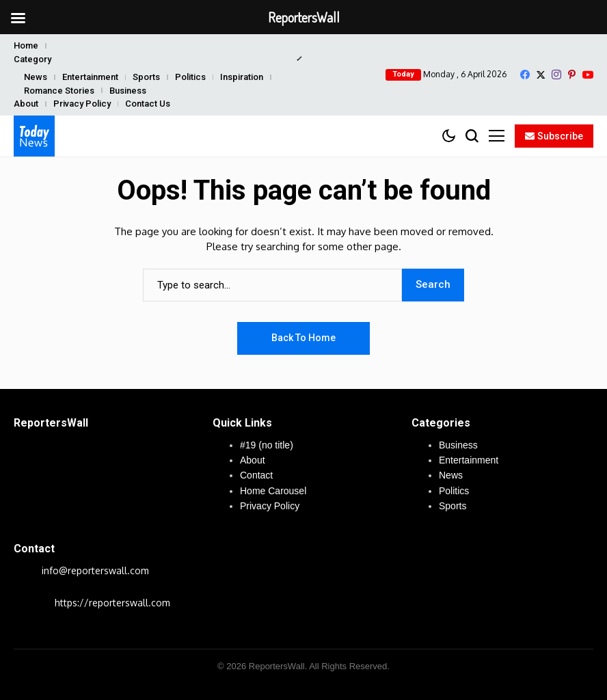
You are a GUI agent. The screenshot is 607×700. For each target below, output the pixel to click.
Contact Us (148, 104)
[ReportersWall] (34, 136)
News (36, 77)
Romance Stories (59, 91)
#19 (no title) (267, 445)
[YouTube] (588, 75)
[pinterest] (572, 75)
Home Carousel (273, 491)
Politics (190, 77)
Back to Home (303, 338)
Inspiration (242, 77)
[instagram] (556, 75)
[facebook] (525, 75)
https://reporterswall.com (112, 603)
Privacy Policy (82, 104)
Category (32, 59)
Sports (146, 77)
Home (26, 45)
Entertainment (90, 77)
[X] (541, 75)
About (26, 104)
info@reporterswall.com (95, 570)
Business (128, 91)
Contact (256, 475)
